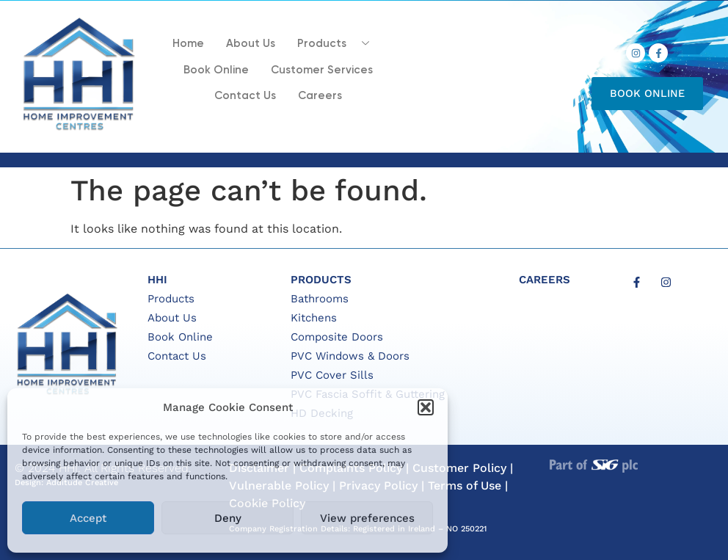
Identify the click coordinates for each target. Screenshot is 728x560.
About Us (251, 44)
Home (188, 44)
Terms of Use (465, 486)
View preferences (367, 518)
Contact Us (245, 96)
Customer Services (322, 70)
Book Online (216, 70)
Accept (88, 518)
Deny (228, 518)
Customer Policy (459, 468)
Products (339, 43)
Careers (320, 96)
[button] (426, 407)
